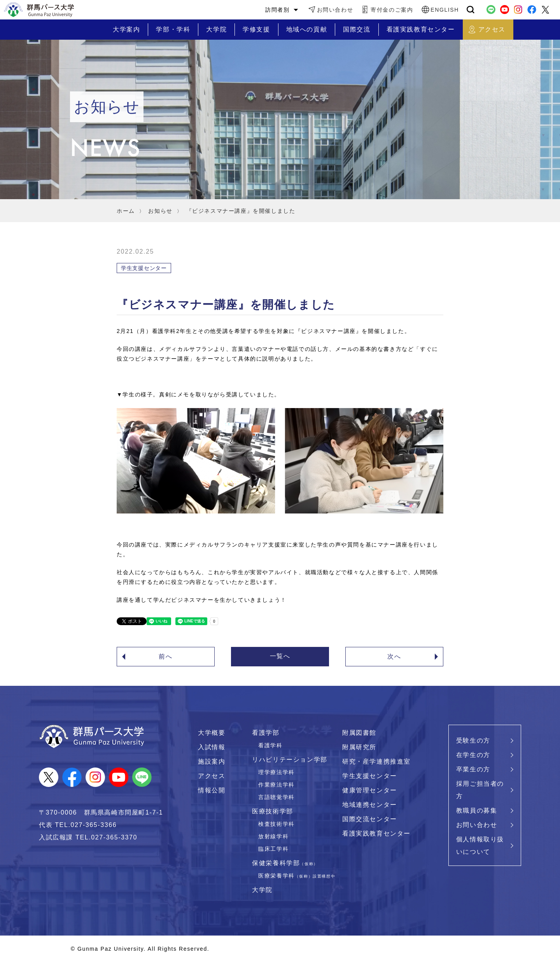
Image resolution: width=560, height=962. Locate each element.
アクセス (212, 776)
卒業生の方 (473, 769)
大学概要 (212, 733)
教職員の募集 (477, 810)
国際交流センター (370, 819)
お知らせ (160, 211)
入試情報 (212, 747)
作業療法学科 (276, 785)
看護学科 (270, 745)
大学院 (262, 890)
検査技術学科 (276, 824)
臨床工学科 (273, 849)
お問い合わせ (335, 10)
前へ (165, 656)
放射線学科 (273, 836)
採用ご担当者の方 (480, 790)
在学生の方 (473, 755)
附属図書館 (359, 733)
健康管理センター (370, 790)
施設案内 (212, 761)
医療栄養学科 (297, 876)
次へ (394, 656)
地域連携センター (370, 805)
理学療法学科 (276, 772)
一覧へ (280, 656)
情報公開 (212, 790)
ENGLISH (445, 10)
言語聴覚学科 (276, 797)
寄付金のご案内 (392, 10)
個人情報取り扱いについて (480, 845)
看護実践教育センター (376, 833)
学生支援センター (370, 776)
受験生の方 (473, 740)
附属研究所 (359, 747)
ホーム (126, 211)
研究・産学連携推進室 (376, 761)
